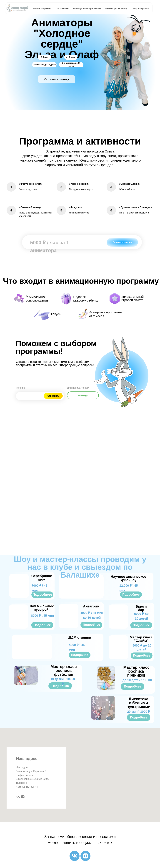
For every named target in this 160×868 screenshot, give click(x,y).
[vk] (18, 797)
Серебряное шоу (42, 578)
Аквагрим (91, 606)
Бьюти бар (141, 608)
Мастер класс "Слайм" (141, 639)
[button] (57, 79)
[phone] (28, 395)
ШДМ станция (79, 637)
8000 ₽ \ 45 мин (42, 616)
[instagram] (23, 797)
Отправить (53, 396)
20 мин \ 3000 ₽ (139, 712)
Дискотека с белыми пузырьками (139, 703)
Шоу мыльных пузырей (41, 608)
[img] (81, 586)
